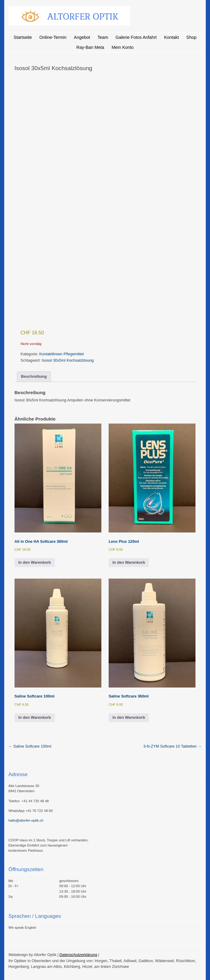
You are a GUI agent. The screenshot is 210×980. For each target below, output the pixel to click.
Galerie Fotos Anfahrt (136, 37)
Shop (192, 37)
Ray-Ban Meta (90, 47)
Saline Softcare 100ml (30, 746)
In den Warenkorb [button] (35, 562)
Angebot (82, 37)
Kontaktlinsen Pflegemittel (62, 354)
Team (103, 37)
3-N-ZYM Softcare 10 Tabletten (173, 746)
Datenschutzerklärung (78, 955)
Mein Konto (123, 47)
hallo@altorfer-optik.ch (26, 820)
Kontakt (171, 37)
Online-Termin (53, 37)
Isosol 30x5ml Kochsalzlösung (68, 360)
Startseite (23, 37)
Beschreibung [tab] (34, 376)
